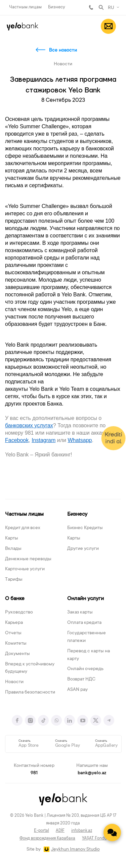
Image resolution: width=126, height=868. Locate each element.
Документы (17, 654)
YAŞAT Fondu (94, 839)
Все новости (63, 51)
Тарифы (14, 580)
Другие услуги (83, 549)
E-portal (41, 831)
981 (91, 7)
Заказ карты (80, 612)
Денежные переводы (28, 559)
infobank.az (82, 831)
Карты (12, 538)
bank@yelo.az (92, 773)
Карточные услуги (25, 569)
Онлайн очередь (85, 669)
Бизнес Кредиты (85, 528)
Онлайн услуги (86, 599)
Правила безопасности (30, 693)
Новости (14, 682)
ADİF (60, 831)
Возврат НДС (81, 679)
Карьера (14, 623)
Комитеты (16, 644)
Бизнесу (57, 7)
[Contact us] (112, 833)
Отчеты (13, 633)
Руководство (19, 612)
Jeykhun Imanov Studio (75, 850)
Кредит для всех (23, 528)
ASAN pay (77, 690)
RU (111, 8)
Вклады (13, 549)
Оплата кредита (84, 623)
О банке (15, 599)
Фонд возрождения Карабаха (47, 839)
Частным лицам (25, 7)
